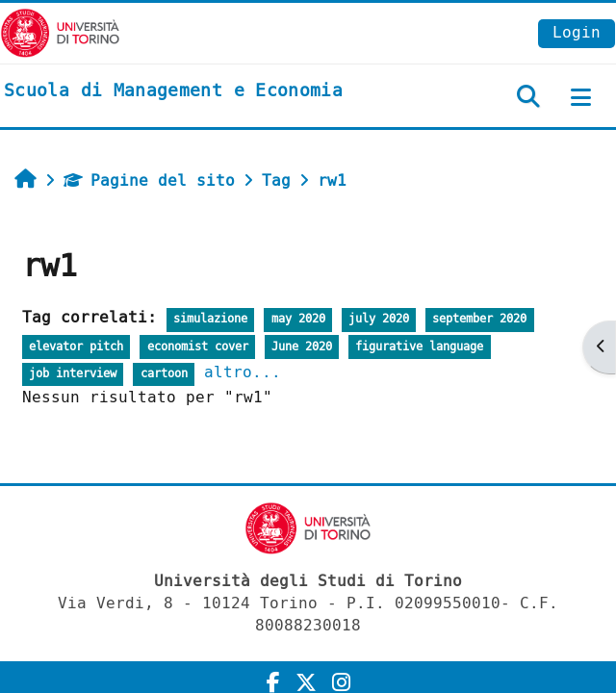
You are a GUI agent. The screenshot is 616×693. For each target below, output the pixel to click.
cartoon (164, 374)
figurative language (419, 347)
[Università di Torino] (60, 32)
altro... (243, 372)
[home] (173, 91)
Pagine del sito (149, 180)
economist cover (198, 347)
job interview (73, 374)
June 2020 (302, 347)
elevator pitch (76, 347)
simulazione (210, 319)
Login (577, 32)
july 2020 (379, 319)
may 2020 (298, 319)
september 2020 (479, 319)
